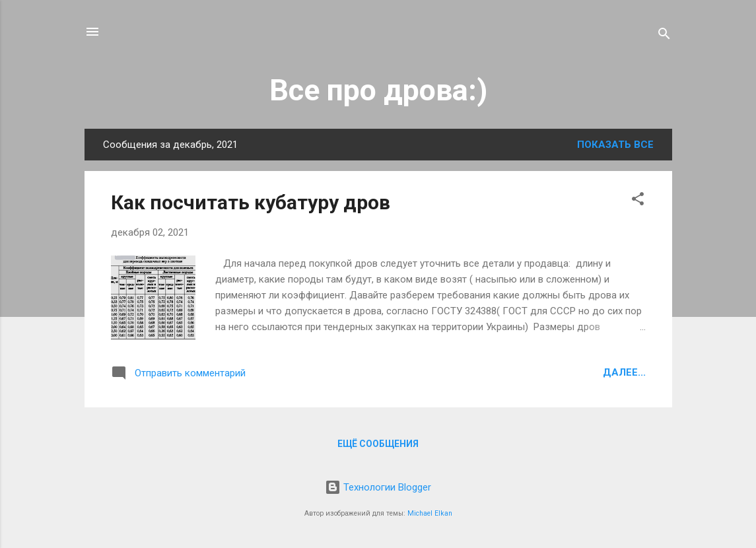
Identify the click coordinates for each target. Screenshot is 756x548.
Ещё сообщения (378, 444)
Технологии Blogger (378, 487)
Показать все (615, 145)
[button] (638, 201)
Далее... (624, 372)
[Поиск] (664, 36)
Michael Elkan (430, 513)
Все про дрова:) (378, 90)
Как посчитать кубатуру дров (251, 202)
